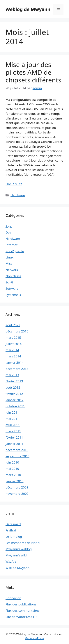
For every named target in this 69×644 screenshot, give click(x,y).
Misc (9, 264)
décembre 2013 (17, 369)
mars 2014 (13, 356)
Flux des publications (21, 604)
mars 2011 (13, 431)
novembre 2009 (17, 494)
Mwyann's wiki (16, 555)
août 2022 (13, 325)
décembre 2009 (17, 487)
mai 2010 (12, 469)
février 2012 (14, 394)
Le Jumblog (14, 537)
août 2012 (13, 387)
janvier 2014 (14, 362)
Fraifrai (11, 530)
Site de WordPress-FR (21, 617)
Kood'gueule (15, 251)
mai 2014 (12, 350)
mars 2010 (13, 475)
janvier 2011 (14, 444)
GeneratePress (34, 638)
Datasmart (13, 524)
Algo (9, 226)
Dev (8, 232)
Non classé (13, 276)
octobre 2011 (15, 406)
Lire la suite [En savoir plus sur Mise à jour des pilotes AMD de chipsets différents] (14, 184)
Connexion (13, 598)
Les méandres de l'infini (23, 543)
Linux (9, 257)
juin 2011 (12, 412)
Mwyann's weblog (19, 549)
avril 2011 (13, 425)
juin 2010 (12, 462)
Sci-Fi (9, 282)
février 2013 (14, 381)
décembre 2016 (17, 331)
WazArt (11, 561)
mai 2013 (12, 375)
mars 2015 (13, 338)
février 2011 (14, 437)
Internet (11, 245)
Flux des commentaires (23, 610)
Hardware (18, 195)
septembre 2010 (17, 456)
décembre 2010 (17, 450)
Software (12, 288)
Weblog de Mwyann (28, 9)
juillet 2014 (14, 344)
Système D (13, 295)
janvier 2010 (14, 481)
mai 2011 (12, 419)
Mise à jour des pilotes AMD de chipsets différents (33, 72)
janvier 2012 (14, 400)
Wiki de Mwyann (18, 568)
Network (12, 270)
